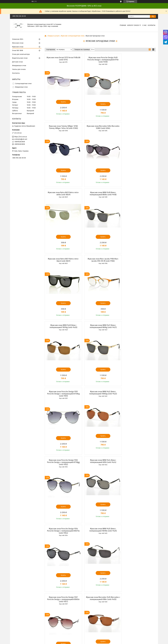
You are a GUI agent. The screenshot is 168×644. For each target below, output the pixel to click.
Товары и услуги (53, 36)
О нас (145, 25)
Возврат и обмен (55, 623)
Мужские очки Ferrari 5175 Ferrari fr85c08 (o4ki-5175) (62, 59)
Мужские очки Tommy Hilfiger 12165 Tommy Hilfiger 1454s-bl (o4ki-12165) (138, 59)
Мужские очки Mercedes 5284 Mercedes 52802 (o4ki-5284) (62, 127)
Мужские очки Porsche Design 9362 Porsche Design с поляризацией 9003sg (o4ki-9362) (100, 535)
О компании (53, 626)
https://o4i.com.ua (21, 137)
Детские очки (17, 62)
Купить (62, 102)
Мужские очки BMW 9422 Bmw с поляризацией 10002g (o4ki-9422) (138, 260)
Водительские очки (20, 58)
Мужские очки (18, 47)
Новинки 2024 (18, 39)
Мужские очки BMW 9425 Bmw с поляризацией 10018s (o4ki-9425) (62, 397)
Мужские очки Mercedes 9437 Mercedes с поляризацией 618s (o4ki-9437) (138, 466)
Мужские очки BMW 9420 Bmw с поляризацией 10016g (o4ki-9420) (138, 194)
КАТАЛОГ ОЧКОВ (133, 25)
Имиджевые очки (19, 66)
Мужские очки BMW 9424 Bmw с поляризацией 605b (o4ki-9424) (100, 328)
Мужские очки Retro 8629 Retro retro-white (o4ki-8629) (100, 127)
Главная (123, 25)
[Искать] (153, 16)
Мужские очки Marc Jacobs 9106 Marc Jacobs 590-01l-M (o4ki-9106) (100, 194)
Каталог (52, 628)
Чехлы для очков (19, 69)
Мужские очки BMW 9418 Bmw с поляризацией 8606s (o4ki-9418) (138, 127)
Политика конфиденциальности (96, 642)
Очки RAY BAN (18, 50)
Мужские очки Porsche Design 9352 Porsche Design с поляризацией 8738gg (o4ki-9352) (62, 330)
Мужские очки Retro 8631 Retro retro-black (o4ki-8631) (62, 194)
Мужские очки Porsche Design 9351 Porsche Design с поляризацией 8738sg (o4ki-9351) (100, 261)
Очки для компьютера (21, 54)
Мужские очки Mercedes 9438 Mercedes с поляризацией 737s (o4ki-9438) (62, 534)
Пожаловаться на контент (77, 642)
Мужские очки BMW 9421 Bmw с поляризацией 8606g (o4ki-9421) (62, 260)
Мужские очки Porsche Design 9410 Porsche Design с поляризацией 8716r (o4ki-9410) (100, 60)
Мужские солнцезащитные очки (73, 36)
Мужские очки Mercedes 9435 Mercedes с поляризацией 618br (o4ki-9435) (138, 397)
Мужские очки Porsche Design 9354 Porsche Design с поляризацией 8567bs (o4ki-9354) (138, 330)
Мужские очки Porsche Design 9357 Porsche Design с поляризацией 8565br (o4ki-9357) (100, 398)
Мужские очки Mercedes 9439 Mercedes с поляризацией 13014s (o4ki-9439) (138, 534)
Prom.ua (93, 640)
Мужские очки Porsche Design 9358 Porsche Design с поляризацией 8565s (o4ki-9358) (62, 467)
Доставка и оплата (55, 621)
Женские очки (18, 43)
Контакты (152, 25)
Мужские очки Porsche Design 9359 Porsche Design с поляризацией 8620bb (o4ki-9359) (100, 467)
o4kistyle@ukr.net (21, 139)
